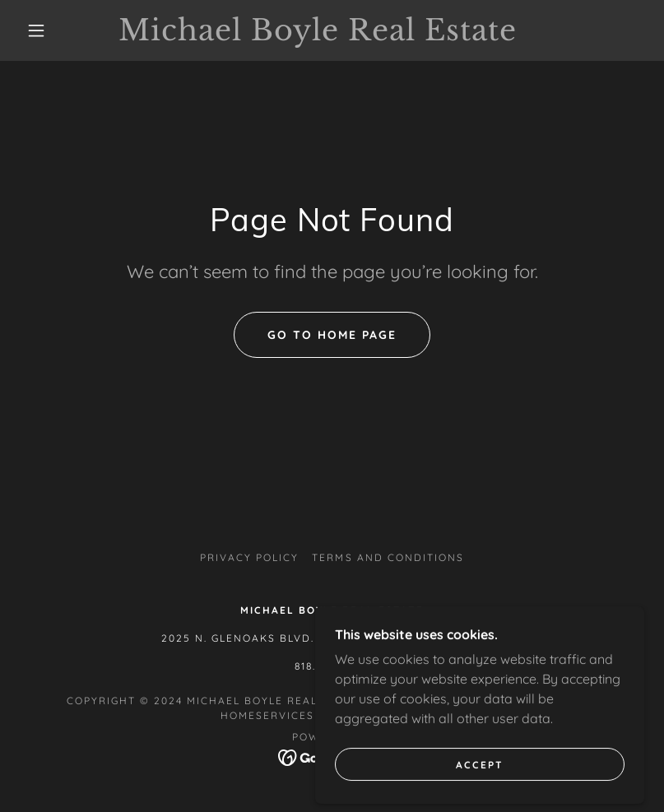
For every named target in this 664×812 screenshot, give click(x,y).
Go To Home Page (332, 335)
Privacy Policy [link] (249, 557)
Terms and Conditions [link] (388, 557)
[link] (317, 35)
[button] (36, 30)
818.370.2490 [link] (332, 666)
